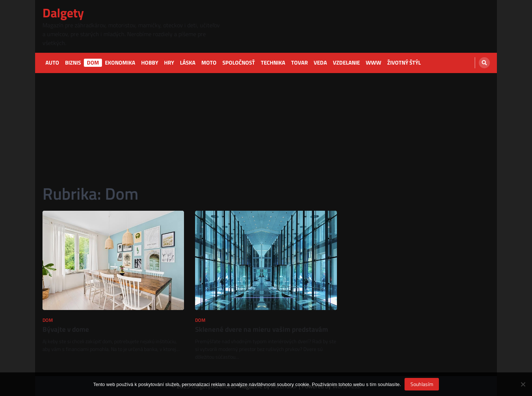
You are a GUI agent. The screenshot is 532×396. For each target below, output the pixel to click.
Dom (93, 63)
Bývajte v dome (66, 329)
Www (374, 63)
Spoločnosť (239, 63)
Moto (209, 63)
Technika (273, 63)
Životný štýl (404, 63)
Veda (320, 63)
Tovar (299, 63)
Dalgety (63, 13)
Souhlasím (422, 384)
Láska (188, 63)
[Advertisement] (266, 128)
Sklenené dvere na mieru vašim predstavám (262, 329)
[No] (523, 384)
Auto (52, 63)
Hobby (150, 63)
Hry (169, 63)
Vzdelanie (346, 63)
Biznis (73, 63)
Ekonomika (120, 63)
